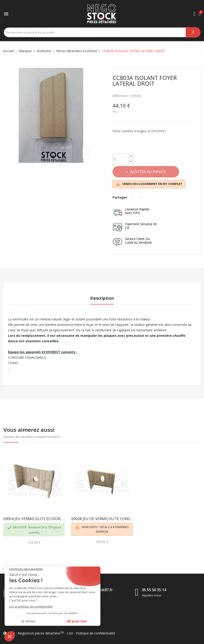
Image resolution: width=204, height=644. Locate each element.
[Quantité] (120, 159)
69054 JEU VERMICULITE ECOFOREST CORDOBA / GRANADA (34, 519)
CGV (70, 633)
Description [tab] (102, 298)
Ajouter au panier (148, 172)
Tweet (142, 197)
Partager (133, 197)
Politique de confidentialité (95, 633)
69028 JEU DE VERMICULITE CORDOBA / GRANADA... (102, 519)
